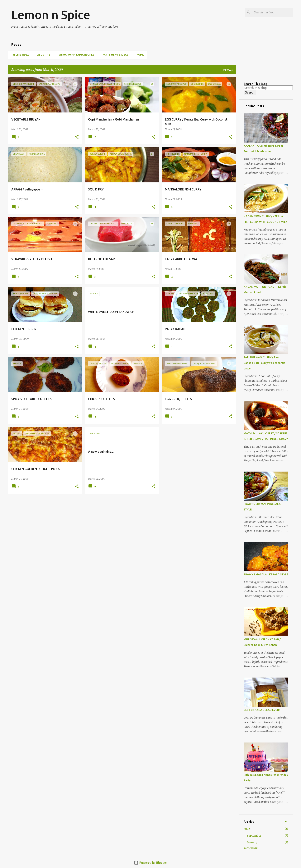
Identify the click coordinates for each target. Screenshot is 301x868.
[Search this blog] (273, 12)
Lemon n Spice (51, 15)
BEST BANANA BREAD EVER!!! (262, 710)
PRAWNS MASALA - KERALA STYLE (266, 574)
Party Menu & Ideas (114, 55)
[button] (77, 137)
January (252, 842)
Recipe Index (19, 55)
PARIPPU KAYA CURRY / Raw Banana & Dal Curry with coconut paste (264, 363)
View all (228, 70)
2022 (247, 829)
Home (139, 55)
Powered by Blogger (150, 863)
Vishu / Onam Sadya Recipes (75, 55)
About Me (43, 55)
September (254, 836)
